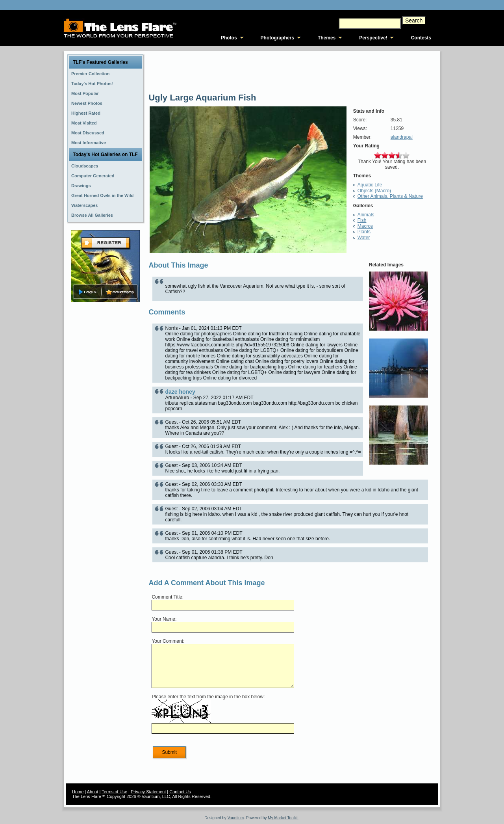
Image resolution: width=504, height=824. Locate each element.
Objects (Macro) (374, 191)
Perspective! (373, 38)
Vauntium (236, 818)
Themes (327, 38)
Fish (362, 220)
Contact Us (180, 792)
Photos (229, 38)
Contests (421, 38)
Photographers (277, 38)
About (93, 792)
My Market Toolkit (283, 818)
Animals (366, 215)
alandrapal (402, 137)
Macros (365, 226)
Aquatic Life (370, 185)
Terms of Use (114, 792)
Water (364, 238)
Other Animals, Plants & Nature (390, 196)
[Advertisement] (106, 428)
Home (78, 792)
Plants (364, 232)
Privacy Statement (148, 792)
